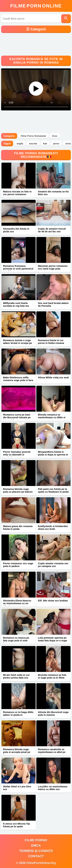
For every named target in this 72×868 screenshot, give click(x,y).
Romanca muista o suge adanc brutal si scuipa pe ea (18, 343)
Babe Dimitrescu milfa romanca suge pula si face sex (18, 380)
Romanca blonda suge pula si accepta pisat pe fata (17, 752)
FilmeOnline (36, 6)
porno (56, 143)
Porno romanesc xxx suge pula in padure (18, 565)
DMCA (36, 846)
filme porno (36, 840)
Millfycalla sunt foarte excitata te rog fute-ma (16, 304)
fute (45, 143)
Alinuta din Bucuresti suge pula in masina (53, 713)
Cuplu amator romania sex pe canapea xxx (53, 565)
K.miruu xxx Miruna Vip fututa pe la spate (16, 825)
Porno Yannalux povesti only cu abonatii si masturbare (17, 455)
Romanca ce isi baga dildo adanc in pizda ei (18, 713)
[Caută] (66, 19)
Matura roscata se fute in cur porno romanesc (17, 193)
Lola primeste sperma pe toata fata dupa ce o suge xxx (52, 640)
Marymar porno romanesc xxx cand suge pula (53, 267)
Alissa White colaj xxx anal (53, 377)
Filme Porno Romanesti (33, 136)
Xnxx (55, 136)
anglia (20, 143)
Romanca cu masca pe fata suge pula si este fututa (16, 640)
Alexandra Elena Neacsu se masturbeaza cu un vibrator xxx (17, 603)
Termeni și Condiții (36, 851)
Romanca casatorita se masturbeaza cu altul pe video (52, 752)
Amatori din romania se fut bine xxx (53, 193)
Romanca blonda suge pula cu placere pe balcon (18, 490)
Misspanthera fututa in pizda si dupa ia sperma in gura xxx (53, 455)
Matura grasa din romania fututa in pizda (18, 528)
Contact (36, 856)
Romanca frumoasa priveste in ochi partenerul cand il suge (18, 269)
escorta (33, 143)
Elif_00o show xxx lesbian (53, 601)
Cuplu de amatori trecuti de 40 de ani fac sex (52, 230)
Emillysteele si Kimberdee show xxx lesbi (53, 528)
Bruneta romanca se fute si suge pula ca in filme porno (52, 678)
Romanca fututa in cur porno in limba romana (51, 342)
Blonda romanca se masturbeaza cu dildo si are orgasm (52, 417)
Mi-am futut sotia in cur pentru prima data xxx (16, 676)
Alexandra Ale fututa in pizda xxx (16, 230)
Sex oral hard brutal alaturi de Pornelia (53, 304)
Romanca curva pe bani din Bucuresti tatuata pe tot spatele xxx (17, 417)
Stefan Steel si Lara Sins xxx (17, 788)
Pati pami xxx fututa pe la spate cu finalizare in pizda (53, 490)
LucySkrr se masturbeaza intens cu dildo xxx (53, 788)
